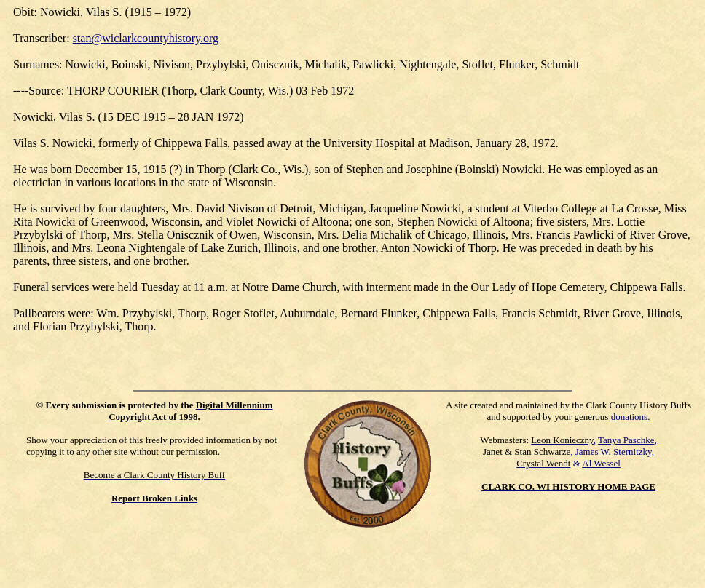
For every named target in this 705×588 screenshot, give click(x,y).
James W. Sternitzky (614, 452)
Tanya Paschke (626, 440)
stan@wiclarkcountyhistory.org (146, 38)
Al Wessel (601, 463)
